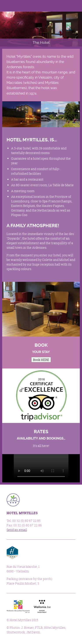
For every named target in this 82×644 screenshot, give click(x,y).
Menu (76, 6)
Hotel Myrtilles (14, 6)
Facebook (55, 6)
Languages (65, 6)
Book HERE (41, 360)
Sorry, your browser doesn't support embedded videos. (41, 468)
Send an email (17, 530)
